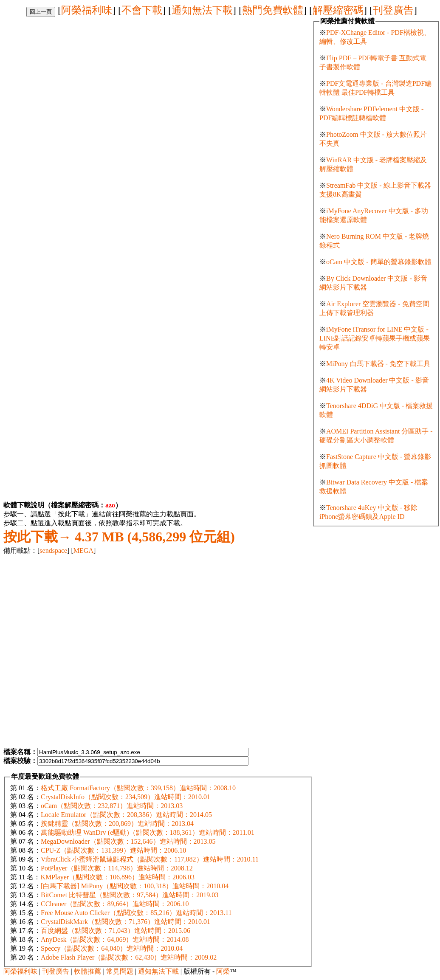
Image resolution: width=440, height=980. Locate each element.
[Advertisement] (89, 106)
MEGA (83, 551)
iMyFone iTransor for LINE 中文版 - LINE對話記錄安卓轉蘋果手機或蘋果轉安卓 (375, 338)
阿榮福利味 (87, 10)
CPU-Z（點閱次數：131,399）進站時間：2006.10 (113, 850)
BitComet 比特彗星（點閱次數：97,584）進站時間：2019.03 (130, 895)
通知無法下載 (202, 10)
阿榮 (223, 971)
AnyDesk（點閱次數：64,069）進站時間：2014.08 (115, 939)
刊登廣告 (393, 10)
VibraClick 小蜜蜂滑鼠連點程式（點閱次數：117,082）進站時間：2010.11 (150, 859)
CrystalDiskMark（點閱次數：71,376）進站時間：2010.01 (126, 922)
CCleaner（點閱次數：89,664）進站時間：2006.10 (115, 904)
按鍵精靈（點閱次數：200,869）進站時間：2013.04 (117, 824)
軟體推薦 (87, 971)
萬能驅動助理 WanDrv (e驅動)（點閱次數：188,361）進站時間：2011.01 (148, 832)
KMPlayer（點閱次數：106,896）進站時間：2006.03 (117, 877)
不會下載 (142, 10)
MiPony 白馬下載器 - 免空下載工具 (378, 364)
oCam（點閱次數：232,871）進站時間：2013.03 (112, 806)
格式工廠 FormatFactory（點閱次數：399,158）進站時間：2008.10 (138, 788)
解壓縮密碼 (338, 10)
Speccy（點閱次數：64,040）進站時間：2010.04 (112, 948)
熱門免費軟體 (273, 10)
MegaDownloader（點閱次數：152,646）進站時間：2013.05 (128, 841)
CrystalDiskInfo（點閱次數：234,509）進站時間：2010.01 (126, 797)
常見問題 (120, 971)
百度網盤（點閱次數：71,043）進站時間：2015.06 (116, 931)
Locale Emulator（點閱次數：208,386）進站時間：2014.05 (126, 815)
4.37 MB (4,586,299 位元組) (119, 537)
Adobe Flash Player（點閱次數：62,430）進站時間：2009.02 (129, 957)
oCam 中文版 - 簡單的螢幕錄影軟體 (379, 262)
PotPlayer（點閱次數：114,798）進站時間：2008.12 (117, 868)
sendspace (53, 551)
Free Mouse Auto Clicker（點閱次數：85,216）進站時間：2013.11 (136, 913)
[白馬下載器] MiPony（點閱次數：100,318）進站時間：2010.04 (135, 886)
